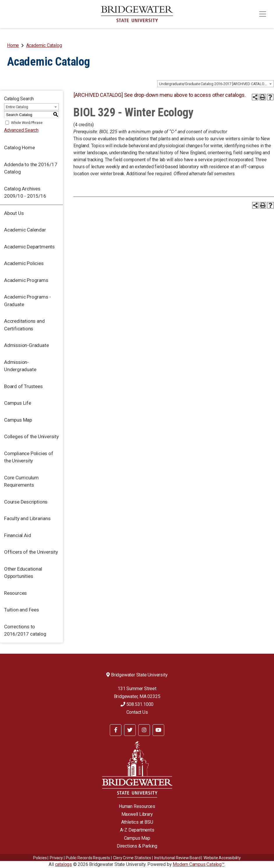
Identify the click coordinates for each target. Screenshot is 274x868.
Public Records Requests (88, 858)
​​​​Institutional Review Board (177, 858)
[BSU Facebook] (116, 730)
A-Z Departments (137, 830)
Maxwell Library (137, 814)
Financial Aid (17, 535)
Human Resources (137, 806)
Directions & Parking (137, 846)
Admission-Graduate (26, 345)
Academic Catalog (44, 45)
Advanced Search (21, 130)
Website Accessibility (222, 858)
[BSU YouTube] (158, 730)
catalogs (63, 864)
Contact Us (137, 712)
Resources (15, 593)
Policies (40, 858)
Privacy (56, 858)
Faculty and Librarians (27, 518)
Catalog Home (20, 148)
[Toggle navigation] (263, 14)
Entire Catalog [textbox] (17, 107)
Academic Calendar (25, 230)
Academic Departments (29, 247)
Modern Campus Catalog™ (199, 864)
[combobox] (215, 84)
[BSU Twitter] (130, 730)
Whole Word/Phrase (27, 123)
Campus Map (18, 420)
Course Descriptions (26, 502)
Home (13, 45)
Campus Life (18, 403)
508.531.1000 (137, 704)
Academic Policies (24, 263)
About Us (14, 213)
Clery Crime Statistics (132, 858)
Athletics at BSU (137, 822)
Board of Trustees (23, 386)
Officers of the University (31, 552)
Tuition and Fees (22, 610)
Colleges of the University (31, 436)
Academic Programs (26, 280)
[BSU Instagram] (144, 730)
